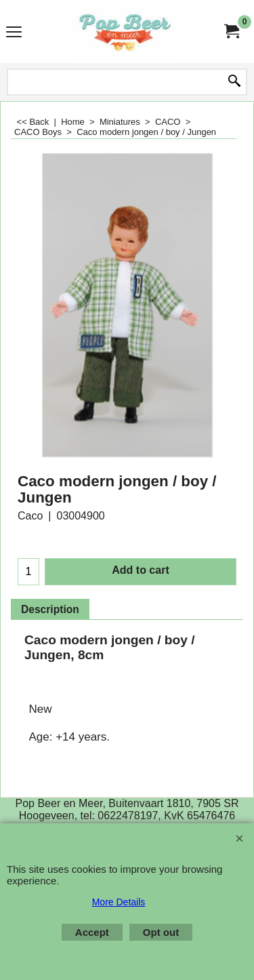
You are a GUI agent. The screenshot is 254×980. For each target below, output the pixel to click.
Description (50, 609)
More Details (119, 902)
